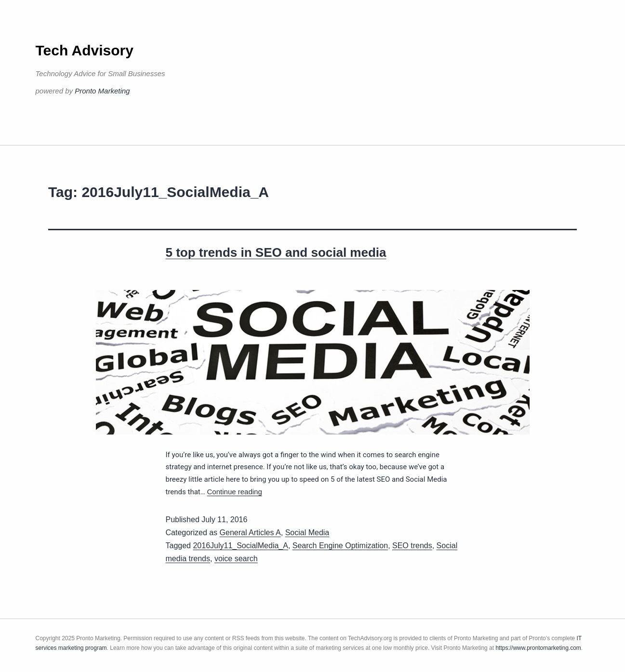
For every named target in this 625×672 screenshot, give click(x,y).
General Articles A (250, 533)
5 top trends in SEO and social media (276, 252)
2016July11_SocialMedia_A (240, 546)
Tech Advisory (85, 50)
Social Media (307, 533)
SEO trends (412, 546)
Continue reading (235, 492)
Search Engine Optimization (340, 546)
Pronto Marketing (102, 91)
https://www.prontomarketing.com (538, 648)
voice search (236, 559)
